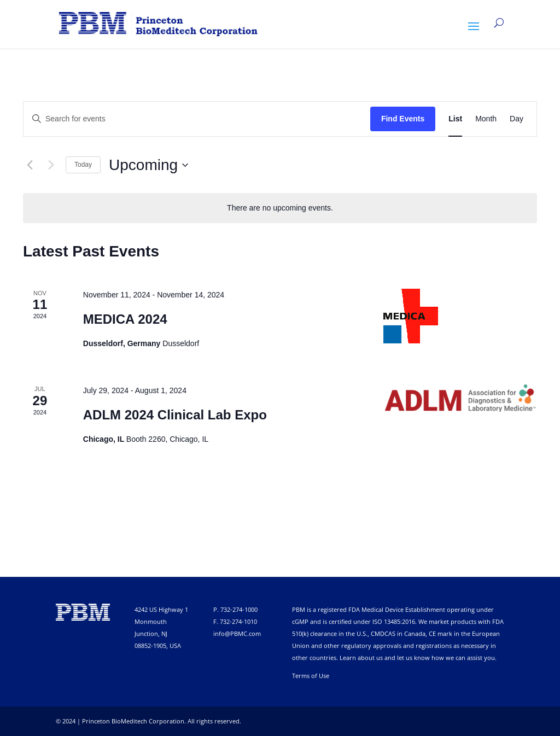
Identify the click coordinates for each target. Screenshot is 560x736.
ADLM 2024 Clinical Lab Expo (175, 415)
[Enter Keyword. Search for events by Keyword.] (197, 119)
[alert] (280, 208)
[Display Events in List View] (455, 119)
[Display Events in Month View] (486, 119)
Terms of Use (311, 676)
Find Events (403, 119)
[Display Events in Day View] (517, 119)
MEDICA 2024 (125, 319)
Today (83, 165)
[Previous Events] (30, 165)
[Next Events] (51, 165)
